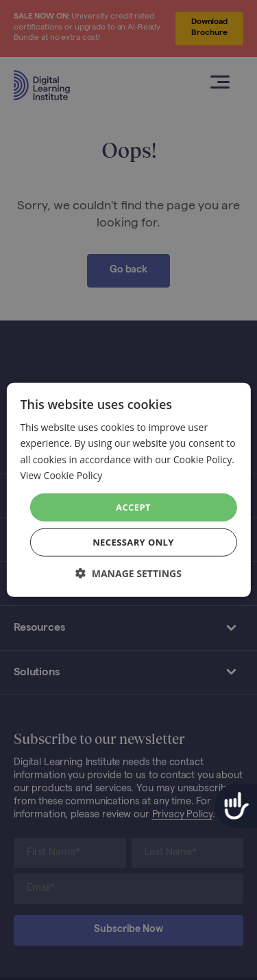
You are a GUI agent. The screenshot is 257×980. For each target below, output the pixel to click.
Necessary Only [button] (133, 542)
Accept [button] (133, 507)
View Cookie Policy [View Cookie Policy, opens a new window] (61, 475)
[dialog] (128, 490)
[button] (128, 573)
